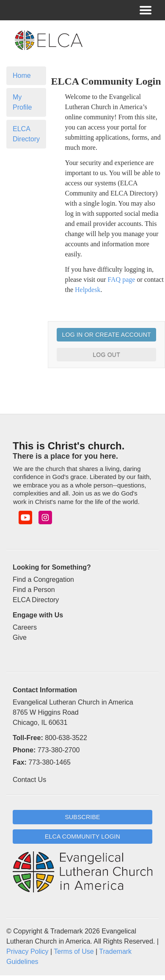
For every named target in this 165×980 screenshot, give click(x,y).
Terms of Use (74, 951)
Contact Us (29, 780)
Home (22, 76)
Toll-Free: (28, 738)
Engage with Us (38, 615)
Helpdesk (88, 290)
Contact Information (45, 690)
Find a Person (34, 590)
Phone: (24, 750)
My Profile (22, 102)
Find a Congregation (43, 579)
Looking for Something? (52, 567)
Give (20, 637)
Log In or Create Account (106, 335)
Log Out (106, 355)
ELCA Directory (26, 134)
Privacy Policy (27, 951)
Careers (25, 627)
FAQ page (121, 279)
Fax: (20, 762)
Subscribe (82, 817)
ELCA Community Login (82, 837)
